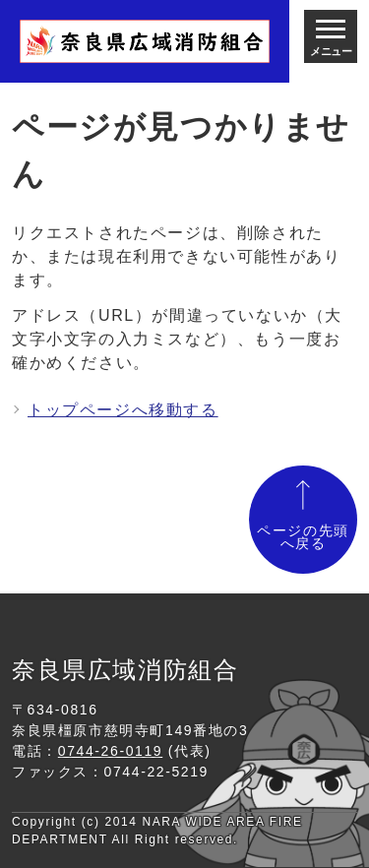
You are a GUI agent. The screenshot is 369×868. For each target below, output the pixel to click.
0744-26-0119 (110, 751)
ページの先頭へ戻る (303, 538)
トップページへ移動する (123, 410)
